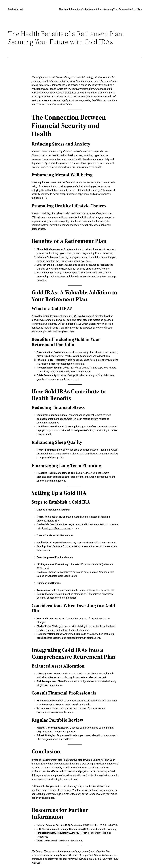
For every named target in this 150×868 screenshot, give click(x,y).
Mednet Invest (16, 9)
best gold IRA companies (57, 528)
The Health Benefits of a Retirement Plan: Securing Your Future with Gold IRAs (100, 9)
